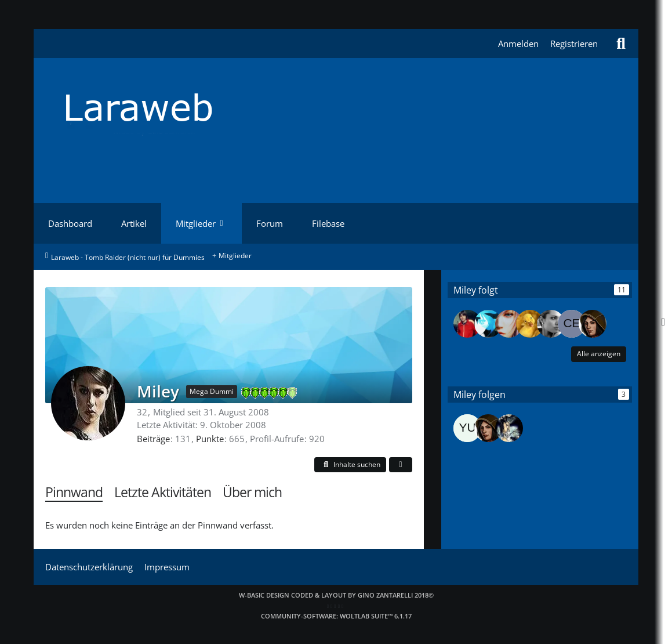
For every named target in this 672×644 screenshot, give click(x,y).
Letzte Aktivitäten (163, 492)
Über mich (252, 492)
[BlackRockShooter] (488, 324)
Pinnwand (74, 492)
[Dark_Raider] (593, 324)
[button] (350, 465)
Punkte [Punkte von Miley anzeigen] (210, 439)
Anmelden (518, 44)
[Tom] (467, 324)
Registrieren (574, 44)
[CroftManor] (509, 428)
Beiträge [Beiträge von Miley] (153, 439)
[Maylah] (530, 324)
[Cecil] (572, 324)
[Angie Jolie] (551, 324)
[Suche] (621, 44)
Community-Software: (336, 616)
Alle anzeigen (599, 354)
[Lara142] (509, 324)
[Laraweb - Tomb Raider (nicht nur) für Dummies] (336, 107)
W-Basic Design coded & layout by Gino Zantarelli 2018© (336, 595)
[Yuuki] (467, 428)
